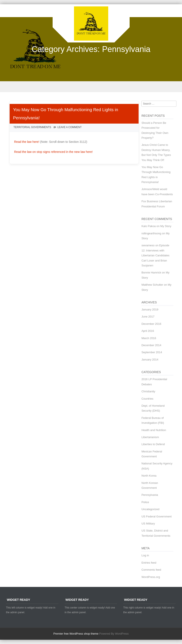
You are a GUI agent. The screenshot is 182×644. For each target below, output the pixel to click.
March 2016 (149, 338)
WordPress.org (151, 577)
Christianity (148, 391)
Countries (147, 399)
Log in (145, 555)
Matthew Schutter (152, 285)
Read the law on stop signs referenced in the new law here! (53, 152)
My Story (166, 226)
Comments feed (151, 570)
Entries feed (149, 563)
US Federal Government (156, 516)
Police (145, 502)
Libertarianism (150, 437)
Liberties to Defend (153, 444)
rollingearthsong (151, 233)
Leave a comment (69, 127)
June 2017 (148, 317)
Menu (91, 87)
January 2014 (150, 360)
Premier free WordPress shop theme (76, 634)
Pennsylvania (150, 495)
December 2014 (151, 345)
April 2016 (148, 331)
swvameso (148, 245)
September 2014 (152, 352)
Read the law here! (27, 142)
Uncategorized (150, 509)
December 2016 (151, 324)
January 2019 (150, 309)
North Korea (149, 476)
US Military (148, 524)
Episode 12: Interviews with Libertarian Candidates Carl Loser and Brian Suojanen (155, 255)
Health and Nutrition (154, 430)
